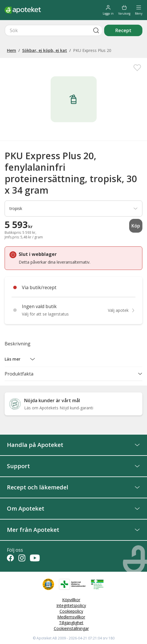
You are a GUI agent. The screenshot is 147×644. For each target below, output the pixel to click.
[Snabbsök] (53, 30)
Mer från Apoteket (73, 530)
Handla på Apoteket (73, 445)
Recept (123, 30)
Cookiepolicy (71, 611)
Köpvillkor (71, 600)
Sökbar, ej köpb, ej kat (45, 50)
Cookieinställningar (71, 628)
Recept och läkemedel (73, 487)
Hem (12, 50)
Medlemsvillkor (71, 617)
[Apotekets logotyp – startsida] (23, 10)
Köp (136, 226)
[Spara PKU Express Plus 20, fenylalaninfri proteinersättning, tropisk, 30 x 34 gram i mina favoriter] (137, 68)
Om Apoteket (73, 508)
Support (73, 466)
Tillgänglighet (71, 623)
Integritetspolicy (71, 605)
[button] (20, 359)
